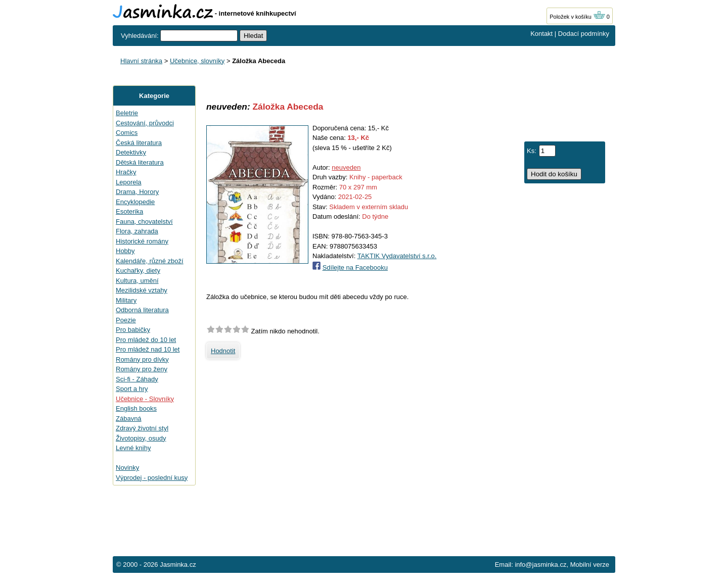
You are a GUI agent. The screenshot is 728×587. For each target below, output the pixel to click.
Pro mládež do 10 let (146, 340)
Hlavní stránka (141, 61)
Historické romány (142, 241)
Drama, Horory (137, 192)
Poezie (126, 320)
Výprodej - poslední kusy (152, 478)
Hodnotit (223, 351)
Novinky (127, 468)
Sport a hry (132, 389)
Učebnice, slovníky (197, 61)
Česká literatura (139, 143)
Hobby (125, 251)
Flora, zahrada (137, 231)
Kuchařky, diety (138, 271)
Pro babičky (133, 330)
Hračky (126, 172)
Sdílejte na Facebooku (355, 267)
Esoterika (129, 211)
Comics (127, 133)
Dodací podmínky (584, 34)
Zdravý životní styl (142, 428)
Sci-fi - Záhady (137, 379)
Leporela (129, 182)
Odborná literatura (142, 310)
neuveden (346, 167)
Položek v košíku (577, 17)
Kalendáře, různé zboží (150, 261)
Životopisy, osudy (141, 438)
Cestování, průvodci (145, 123)
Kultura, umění (137, 281)
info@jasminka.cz (540, 565)
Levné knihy (133, 448)
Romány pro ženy (142, 369)
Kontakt (541, 34)
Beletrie (127, 113)
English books (136, 408)
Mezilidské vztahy (142, 290)
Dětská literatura (140, 162)
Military (126, 300)
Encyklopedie (135, 202)
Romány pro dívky (142, 359)
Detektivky (131, 152)
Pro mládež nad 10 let (148, 349)
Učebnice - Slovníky (145, 399)
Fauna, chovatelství (144, 222)
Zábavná (129, 419)
